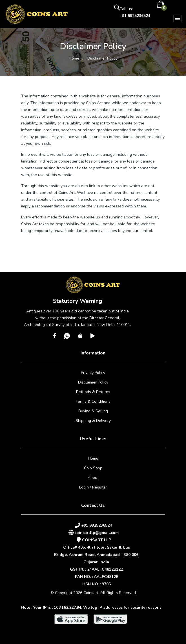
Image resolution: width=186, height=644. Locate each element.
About (93, 478)
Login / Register (93, 487)
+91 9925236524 (135, 16)
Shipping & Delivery (93, 421)
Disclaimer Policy (93, 382)
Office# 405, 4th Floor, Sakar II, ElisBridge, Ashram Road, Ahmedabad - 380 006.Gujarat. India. (97, 555)
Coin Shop (93, 468)
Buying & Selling (93, 411)
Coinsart (91, 593)
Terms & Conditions (93, 401)
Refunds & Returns (93, 392)
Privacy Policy (93, 373)
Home (74, 58)
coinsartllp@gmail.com (97, 533)
